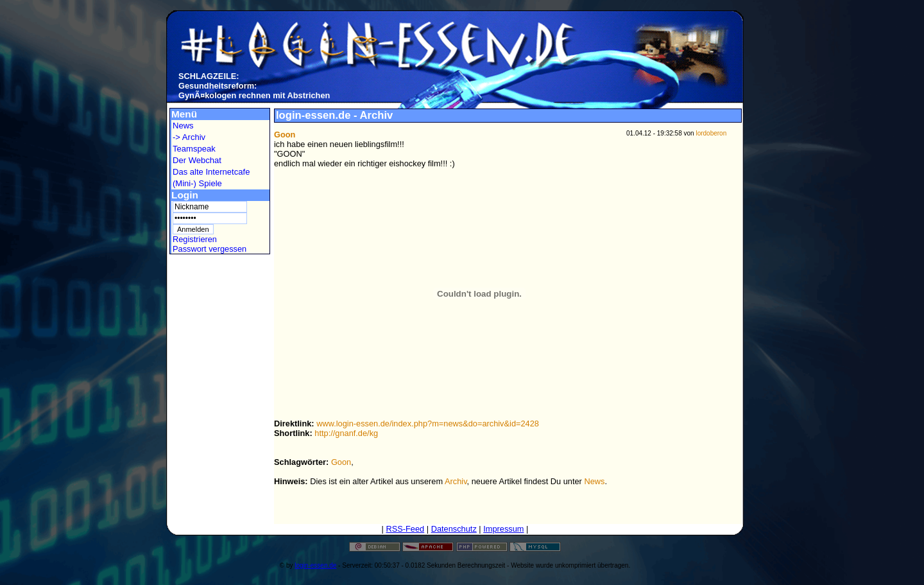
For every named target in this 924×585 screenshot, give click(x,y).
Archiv (456, 481)
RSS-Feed (405, 529)
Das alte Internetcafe (211, 172)
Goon (341, 462)
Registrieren (195, 239)
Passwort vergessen (210, 249)
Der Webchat (197, 160)
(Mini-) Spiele (197, 183)
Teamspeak (194, 149)
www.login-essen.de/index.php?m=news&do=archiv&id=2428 (428, 423)
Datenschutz (454, 529)
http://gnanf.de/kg (346, 433)
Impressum (503, 529)
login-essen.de (315, 565)
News (183, 126)
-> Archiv (189, 137)
